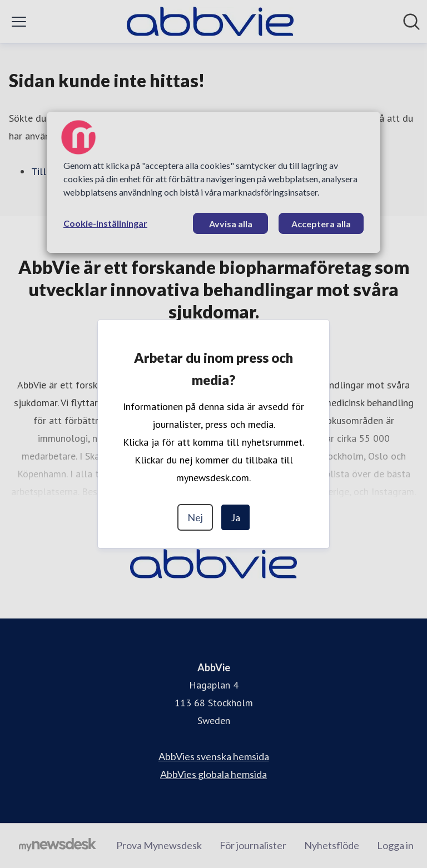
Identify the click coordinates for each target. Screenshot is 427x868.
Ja (235, 517)
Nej (195, 517)
